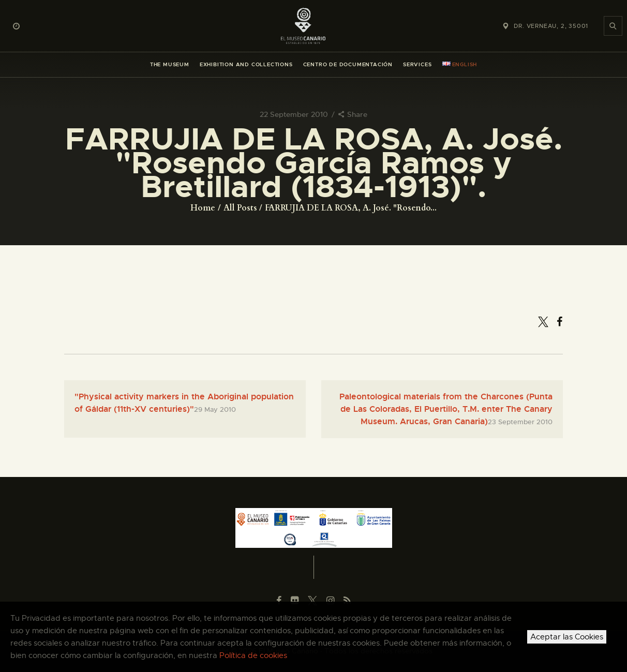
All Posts (240, 208)
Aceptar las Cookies (567, 637)
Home (203, 208)
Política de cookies (253, 655)
